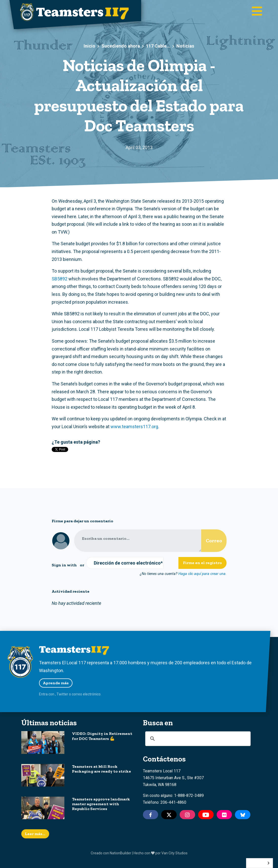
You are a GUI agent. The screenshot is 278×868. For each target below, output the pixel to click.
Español (256, 863)
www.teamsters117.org (134, 427)
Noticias (185, 46)
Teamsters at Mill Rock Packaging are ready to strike (101, 769)
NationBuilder (121, 853)
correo (77, 694)
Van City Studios (174, 853)
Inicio (89, 46)
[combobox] (260, 863)
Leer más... (35, 834)
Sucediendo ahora (121, 46)
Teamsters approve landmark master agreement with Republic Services (101, 804)
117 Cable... (158, 46)
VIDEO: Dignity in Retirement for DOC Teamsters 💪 (102, 736)
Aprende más (56, 683)
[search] (197, 739)
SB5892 (60, 279)
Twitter (62, 694)
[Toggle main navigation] (257, 12)
